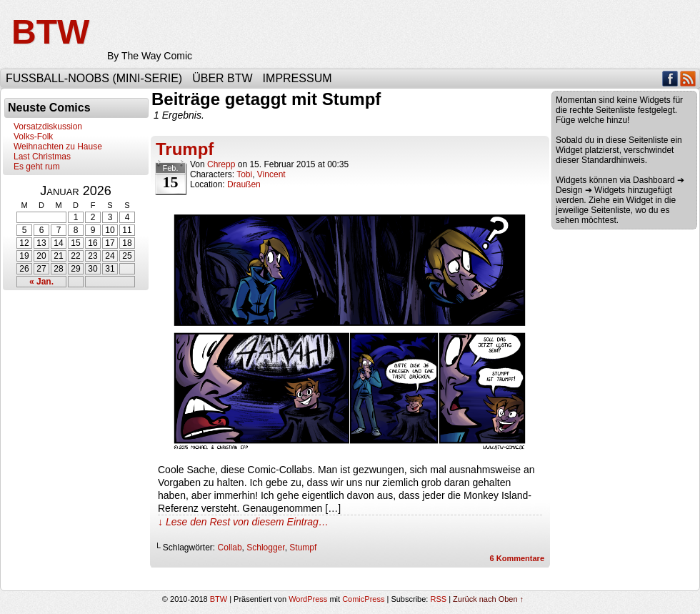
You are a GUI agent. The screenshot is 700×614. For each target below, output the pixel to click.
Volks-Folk (33, 137)
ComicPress (363, 599)
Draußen (244, 184)
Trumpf (185, 149)
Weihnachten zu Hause (58, 147)
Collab (230, 548)
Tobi (244, 174)
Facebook (670, 78)
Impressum (297, 78)
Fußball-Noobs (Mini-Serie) (94, 78)
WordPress (308, 599)
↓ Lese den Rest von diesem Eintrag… (243, 522)
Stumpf (303, 548)
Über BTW (222, 78)
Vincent (271, 174)
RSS (688, 78)
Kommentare (517, 558)
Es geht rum (37, 167)
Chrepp (221, 164)
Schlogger (265, 548)
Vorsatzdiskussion (48, 127)
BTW (50, 32)
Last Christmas (42, 157)
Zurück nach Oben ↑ (488, 599)
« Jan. (41, 282)
